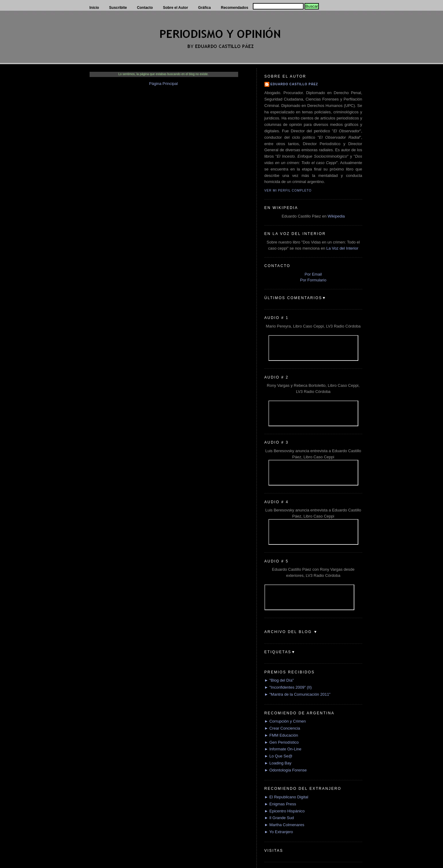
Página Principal (164, 84)
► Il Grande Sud (279, 818)
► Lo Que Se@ (279, 756)
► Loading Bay (278, 763)
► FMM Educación (281, 735)
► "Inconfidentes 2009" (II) (288, 687)
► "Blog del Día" (279, 680)
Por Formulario (313, 280)
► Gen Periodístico (282, 742)
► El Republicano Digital (286, 797)
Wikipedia (336, 216)
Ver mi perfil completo (288, 190)
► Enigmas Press (280, 804)
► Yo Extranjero (279, 832)
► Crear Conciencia (282, 728)
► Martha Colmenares (284, 825)
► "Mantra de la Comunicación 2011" (298, 694)
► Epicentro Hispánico (285, 811)
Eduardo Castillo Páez (294, 84)
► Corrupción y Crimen (285, 721)
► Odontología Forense (286, 770)
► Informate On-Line (283, 749)
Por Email (313, 274)
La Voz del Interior (342, 248)
